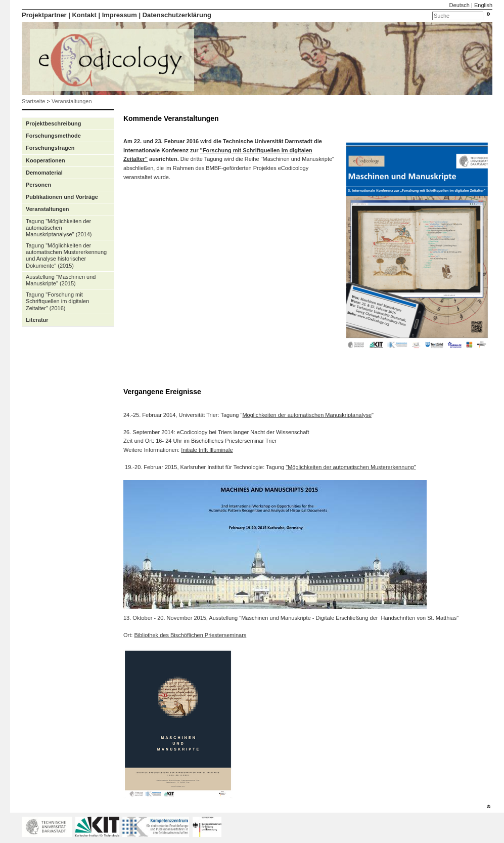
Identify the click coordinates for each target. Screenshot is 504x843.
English (483, 5)
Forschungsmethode (53, 136)
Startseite (33, 101)
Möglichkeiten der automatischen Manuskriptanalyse (307, 415)
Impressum (120, 15)
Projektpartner (44, 15)
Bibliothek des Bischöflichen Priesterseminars (190, 635)
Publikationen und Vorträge (62, 197)
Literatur (37, 320)
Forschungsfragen (50, 148)
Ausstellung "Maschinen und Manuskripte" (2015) (61, 280)
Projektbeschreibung (53, 123)
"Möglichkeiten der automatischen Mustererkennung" (351, 467)
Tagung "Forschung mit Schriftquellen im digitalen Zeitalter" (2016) (57, 301)
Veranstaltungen (72, 101)
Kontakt (84, 15)
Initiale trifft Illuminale (207, 450)
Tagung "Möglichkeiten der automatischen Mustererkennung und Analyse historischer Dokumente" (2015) (66, 256)
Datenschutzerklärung (177, 15)
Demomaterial (44, 173)
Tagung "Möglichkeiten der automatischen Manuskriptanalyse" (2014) (59, 228)
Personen (38, 185)
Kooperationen (45, 160)
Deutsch (460, 5)
